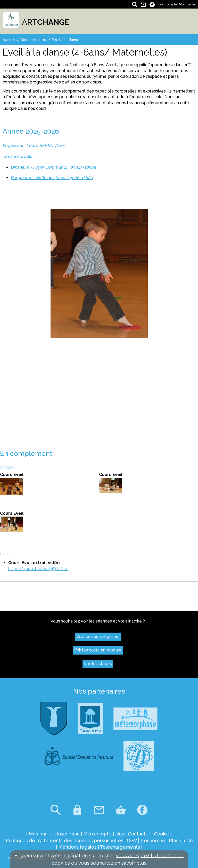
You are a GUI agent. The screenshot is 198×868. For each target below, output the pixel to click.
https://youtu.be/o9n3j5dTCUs (38, 569)
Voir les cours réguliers (98, 637)
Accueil (9, 40)
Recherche (153, 840)
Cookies (163, 834)
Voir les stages (98, 664)
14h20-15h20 (81, 178)
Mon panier (188, 4)
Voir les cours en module (98, 650)
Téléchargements (120, 847)
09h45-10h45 (83, 167)
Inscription (68, 834)
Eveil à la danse (66, 40)
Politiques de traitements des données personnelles (64, 840)
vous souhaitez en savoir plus (112, 863)
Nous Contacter (133, 834)
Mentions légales (77, 847)
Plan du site (182, 840)
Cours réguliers (34, 40)
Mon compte (167, 4)
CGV (132, 840)
